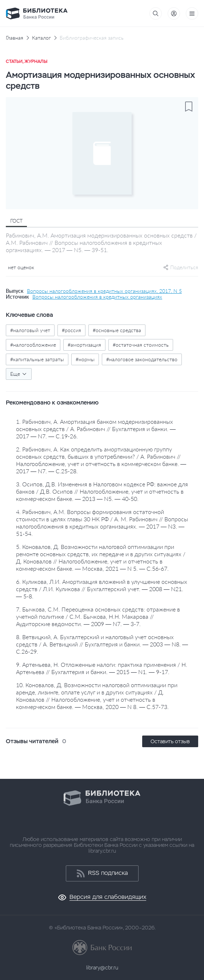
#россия (71, 330)
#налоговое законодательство (142, 359)
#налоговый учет (30, 330)
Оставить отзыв (170, 741)
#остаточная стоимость (141, 345)
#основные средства (117, 330)
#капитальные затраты (37, 359)
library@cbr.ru (102, 968)
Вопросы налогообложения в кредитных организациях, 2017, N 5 (104, 291)
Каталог (41, 38)
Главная (15, 38)
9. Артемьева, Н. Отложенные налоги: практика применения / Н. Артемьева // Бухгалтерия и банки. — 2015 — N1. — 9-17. (102, 668)
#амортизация (84, 345)
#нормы (85, 359)
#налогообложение (33, 345)
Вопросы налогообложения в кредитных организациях (97, 297)
